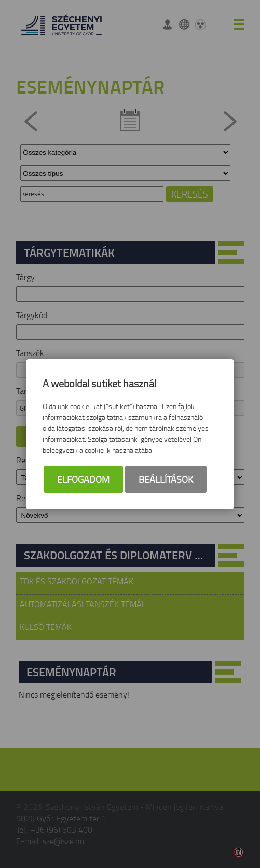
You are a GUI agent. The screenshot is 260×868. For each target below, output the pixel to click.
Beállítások (166, 479)
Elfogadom (83, 479)
